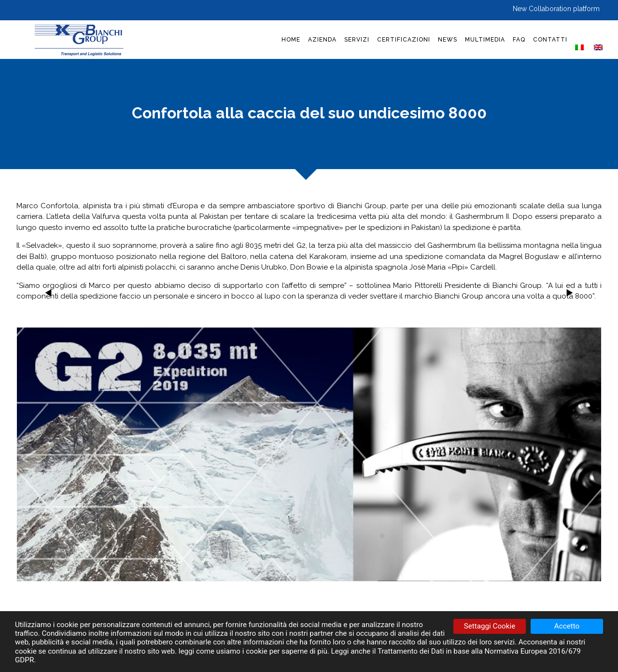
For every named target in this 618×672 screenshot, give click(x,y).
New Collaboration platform (556, 9)
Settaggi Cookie (490, 626)
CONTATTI (550, 40)
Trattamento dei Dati (411, 651)
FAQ (519, 40)
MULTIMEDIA (485, 40)
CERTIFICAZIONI (404, 40)
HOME (291, 40)
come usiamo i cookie (232, 651)
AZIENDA (322, 40)
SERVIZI (357, 40)
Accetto (567, 626)
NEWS (448, 40)
